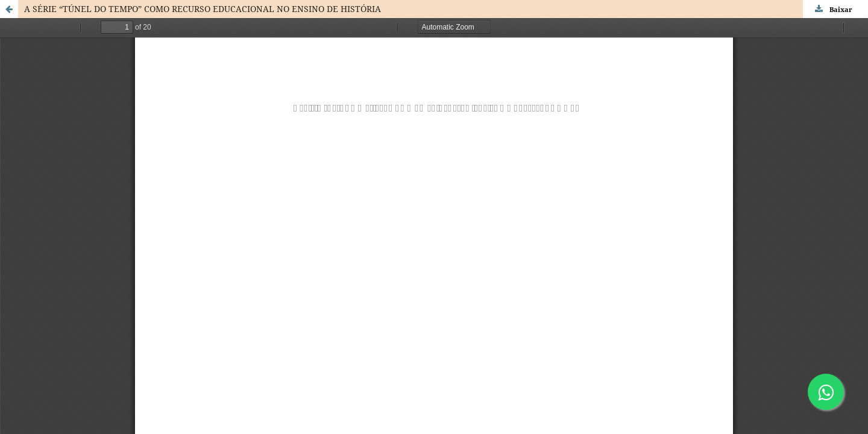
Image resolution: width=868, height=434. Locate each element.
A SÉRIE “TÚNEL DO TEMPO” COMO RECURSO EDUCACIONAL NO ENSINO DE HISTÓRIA (203, 9)
